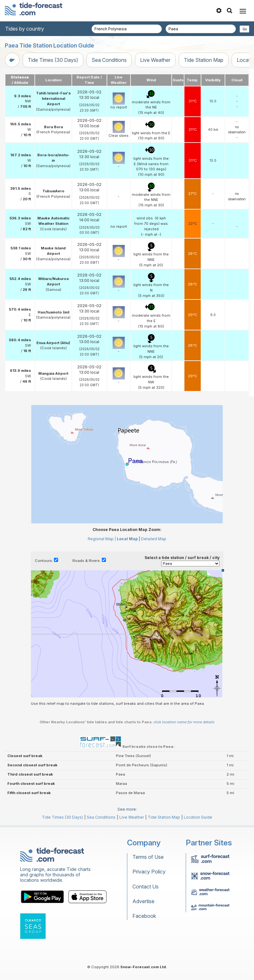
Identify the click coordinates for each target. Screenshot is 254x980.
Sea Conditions (109, 60)
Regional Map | (102, 539)
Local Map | (128, 539)
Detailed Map (154, 539)
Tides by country (25, 29)
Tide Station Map (204, 60)
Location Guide (198, 817)
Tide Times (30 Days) (53, 60)
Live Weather (155, 60)
